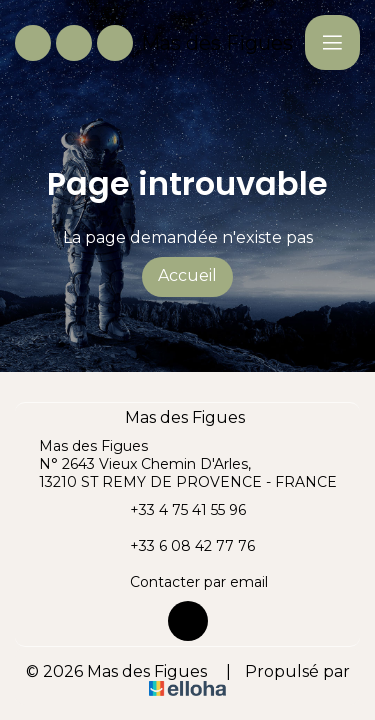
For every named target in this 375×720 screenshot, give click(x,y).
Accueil (187, 275)
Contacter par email (187, 582)
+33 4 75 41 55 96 (176, 510)
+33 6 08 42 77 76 (181, 546)
